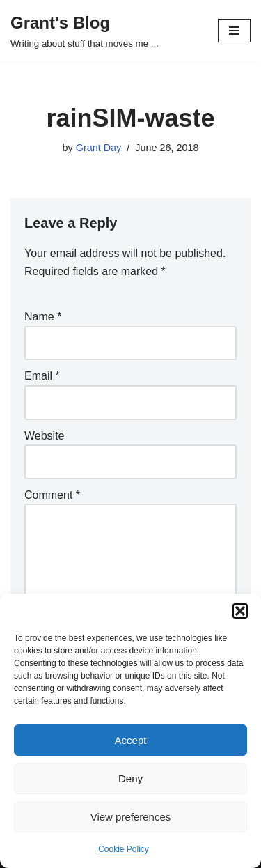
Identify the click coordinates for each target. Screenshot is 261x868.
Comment (52, 495)
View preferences (131, 817)
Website (45, 436)
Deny (130, 778)
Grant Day (99, 148)
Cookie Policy (124, 849)
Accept (131, 740)
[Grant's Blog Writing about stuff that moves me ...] (85, 31)
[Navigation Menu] (234, 31)
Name (43, 317)
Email (42, 376)
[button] (240, 611)
